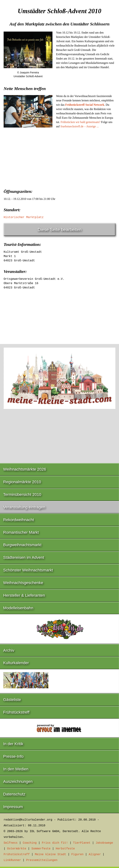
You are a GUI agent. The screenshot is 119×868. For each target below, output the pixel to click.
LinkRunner (12, 860)
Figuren (77, 854)
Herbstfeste (65, 849)
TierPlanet (82, 843)
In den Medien (16, 769)
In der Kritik (13, 744)
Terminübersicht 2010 (22, 495)
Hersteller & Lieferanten (24, 595)
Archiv (9, 650)
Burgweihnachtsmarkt (22, 545)
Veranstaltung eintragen (24, 507)
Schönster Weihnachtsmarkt (28, 570)
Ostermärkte (17, 849)
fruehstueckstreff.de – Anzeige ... (80, 126)
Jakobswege (104, 843)
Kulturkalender (16, 663)
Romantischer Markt (21, 532)
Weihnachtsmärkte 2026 (25, 469)
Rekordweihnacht (19, 520)
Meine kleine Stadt (51, 854)
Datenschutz (14, 794)
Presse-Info (13, 756)
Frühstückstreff (16, 712)
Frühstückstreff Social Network (85, 105)
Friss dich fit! (55, 843)
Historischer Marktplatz (24, 217)
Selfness (11, 843)
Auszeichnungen (18, 782)
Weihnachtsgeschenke (23, 583)
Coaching (30, 843)
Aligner (95, 854)
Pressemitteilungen (42, 860)
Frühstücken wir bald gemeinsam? (80, 122)
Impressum (13, 807)
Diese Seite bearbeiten (60, 230)
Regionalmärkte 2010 (22, 482)
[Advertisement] (60, 158)
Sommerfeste (41, 849)
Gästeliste (12, 700)
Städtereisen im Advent (24, 557)
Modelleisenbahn (18, 608)
